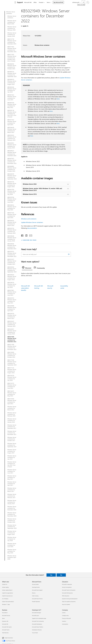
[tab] (27, 268)
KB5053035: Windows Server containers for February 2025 (12, 138)
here (58, 99)
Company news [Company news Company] (65, 616)
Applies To (25, 26)
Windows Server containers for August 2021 (12, 451)
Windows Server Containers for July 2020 (12, 539)
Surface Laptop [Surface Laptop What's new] (5, 587)
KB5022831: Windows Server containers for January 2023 (12, 332)
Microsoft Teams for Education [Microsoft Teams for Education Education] (69, 590)
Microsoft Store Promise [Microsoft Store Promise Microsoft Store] (37, 599)
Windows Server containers (11, 13)
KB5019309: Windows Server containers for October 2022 (12, 355)
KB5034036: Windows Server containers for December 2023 (12, 246)
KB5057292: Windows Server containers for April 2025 (12, 122)
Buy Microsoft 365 (58, 2)
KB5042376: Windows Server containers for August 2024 (12, 184)
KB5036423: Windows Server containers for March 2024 (12, 223)
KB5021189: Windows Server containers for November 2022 (12, 347)
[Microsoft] (8, 3)
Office (35, 2)
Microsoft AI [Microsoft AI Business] (5, 613)
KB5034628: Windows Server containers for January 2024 (12, 238)
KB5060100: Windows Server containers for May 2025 (12, 105)
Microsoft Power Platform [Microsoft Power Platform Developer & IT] (38, 627)
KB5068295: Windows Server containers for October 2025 (12, 66)
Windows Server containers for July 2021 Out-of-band (12, 464)
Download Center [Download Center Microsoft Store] (36, 587)
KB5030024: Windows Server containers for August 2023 (12, 277)
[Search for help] (83, 2)
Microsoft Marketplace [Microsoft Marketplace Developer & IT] (37, 624)
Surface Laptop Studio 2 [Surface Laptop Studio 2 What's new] (7, 590)
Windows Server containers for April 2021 (12, 484)
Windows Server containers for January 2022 (12, 420)
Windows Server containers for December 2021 (12, 427)
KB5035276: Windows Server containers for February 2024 (12, 231)
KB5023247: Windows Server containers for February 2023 (12, 324)
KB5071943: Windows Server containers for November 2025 (12, 49)
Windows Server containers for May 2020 (12, 551)
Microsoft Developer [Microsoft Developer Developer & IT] (37, 613)
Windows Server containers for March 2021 (12, 490)
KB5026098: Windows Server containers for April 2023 (12, 308)
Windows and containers (29, 219)
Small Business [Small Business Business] (5, 633)
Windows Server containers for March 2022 (12, 408)
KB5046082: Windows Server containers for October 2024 (12, 169)
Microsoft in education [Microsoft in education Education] (67, 584)
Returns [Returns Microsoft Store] (34, 593)
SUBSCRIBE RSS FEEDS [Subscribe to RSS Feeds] (30, 240)
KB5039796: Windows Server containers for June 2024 (12, 200)
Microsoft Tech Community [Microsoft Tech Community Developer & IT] (38, 621)
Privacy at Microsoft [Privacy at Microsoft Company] (66, 618)
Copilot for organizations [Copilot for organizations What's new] (8, 593)
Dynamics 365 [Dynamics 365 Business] (5, 621)
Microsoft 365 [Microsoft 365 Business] (5, 624)
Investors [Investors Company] (64, 621)
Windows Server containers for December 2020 (12, 508)
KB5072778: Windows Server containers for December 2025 (12, 42)
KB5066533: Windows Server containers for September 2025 (12, 74)
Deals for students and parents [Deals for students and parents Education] (69, 602)
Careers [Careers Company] (64, 613)
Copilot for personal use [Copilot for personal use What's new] (7, 596)
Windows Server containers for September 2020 (12, 527)
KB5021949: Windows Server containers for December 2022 (12, 339)
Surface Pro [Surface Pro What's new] (5, 584)
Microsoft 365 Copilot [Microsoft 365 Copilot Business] (7, 627)
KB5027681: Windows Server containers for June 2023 (12, 293)
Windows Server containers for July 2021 (12, 457)
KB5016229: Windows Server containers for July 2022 (12, 378)
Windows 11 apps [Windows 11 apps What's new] (6, 604)
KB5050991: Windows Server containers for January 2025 (12, 145)
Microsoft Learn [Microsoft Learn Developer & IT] (35, 616)
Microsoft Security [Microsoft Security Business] (6, 616)
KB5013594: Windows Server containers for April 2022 (12, 401)
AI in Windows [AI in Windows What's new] (5, 599)
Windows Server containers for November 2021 (12, 433)
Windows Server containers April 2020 (12, 557)
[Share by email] (30, 235)
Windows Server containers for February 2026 (12, 28)
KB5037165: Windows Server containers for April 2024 (12, 215)
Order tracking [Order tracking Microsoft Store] (35, 596)
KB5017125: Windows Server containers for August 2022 (12, 370)
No (61, 575)
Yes (51, 575)
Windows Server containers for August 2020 (12, 533)
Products (41, 2)
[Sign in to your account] (88, 2)
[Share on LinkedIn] (26, 235)
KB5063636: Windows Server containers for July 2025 (12, 90)
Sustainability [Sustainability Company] (65, 624)
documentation (32, 228)
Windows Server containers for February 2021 (12, 496)
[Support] (20, 3)
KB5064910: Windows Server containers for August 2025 (12, 82)
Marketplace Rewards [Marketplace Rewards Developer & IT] (37, 630)
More (48, 2)
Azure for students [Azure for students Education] (66, 604)
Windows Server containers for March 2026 (12, 22)
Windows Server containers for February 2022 (12, 414)
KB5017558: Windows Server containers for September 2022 (12, 362)
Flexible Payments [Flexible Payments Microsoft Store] (36, 602)
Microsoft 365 (28, 2)
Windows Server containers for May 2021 (12, 477)
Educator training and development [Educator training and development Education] (70, 599)
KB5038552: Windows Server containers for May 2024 (12, 208)
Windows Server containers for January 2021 (12, 502)
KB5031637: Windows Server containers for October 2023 (12, 262)
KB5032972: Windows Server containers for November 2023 (12, 254)
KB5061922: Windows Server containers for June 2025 (12, 97)
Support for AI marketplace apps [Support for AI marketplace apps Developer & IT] (39, 618)
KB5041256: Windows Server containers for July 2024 (12, 192)
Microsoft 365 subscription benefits (25, 288)
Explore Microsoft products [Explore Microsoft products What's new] (8, 602)
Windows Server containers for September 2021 (12, 445)
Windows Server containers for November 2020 (12, 514)
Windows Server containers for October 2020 (12, 521)
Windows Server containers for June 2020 (12, 545)
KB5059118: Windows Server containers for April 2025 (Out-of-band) (12, 114)
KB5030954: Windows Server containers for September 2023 (12, 270)
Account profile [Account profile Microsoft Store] (35, 584)
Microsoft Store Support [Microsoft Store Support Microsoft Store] (37, 590)
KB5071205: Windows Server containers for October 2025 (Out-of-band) (12, 58)
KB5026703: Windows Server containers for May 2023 (12, 300)
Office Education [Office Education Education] (66, 596)
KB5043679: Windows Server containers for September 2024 (12, 176)
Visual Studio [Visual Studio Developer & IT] (35, 633)
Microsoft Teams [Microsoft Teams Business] (6, 630)
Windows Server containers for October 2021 (12, 439)
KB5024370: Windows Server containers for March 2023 (12, 316)
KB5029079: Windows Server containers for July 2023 (12, 285)
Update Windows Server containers (32, 222)
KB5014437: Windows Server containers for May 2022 (12, 394)
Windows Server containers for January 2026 (12, 35)
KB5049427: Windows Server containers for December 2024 (12, 153)
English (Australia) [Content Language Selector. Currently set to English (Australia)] (9, 638)
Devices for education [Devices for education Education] (67, 587)
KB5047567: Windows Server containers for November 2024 (12, 161)
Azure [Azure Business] (3, 618)
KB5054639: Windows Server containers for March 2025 (12, 130)
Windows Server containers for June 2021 (12, 471)
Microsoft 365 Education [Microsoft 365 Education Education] (67, 593)
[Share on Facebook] (22, 235)
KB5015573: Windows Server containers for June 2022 (12, 386)
